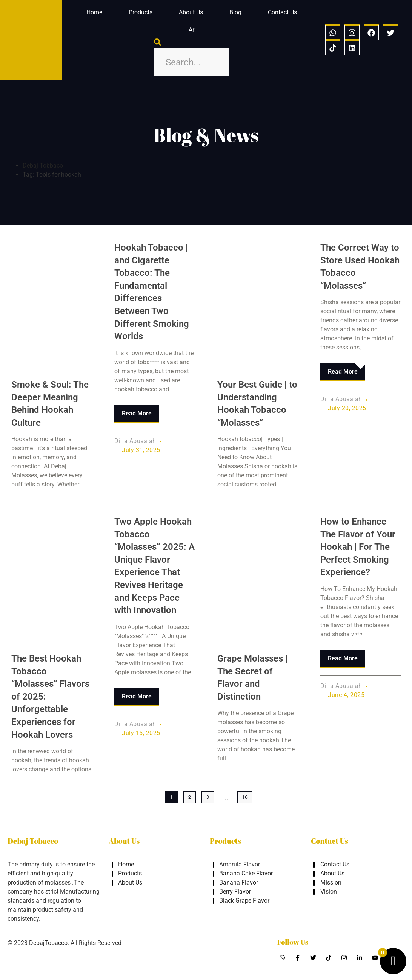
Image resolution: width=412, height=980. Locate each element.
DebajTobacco (48, 943)
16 (245, 797)
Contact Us (282, 12)
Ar (191, 30)
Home (94, 12)
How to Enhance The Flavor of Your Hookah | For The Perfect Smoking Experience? (358, 547)
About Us (191, 12)
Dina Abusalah (135, 441)
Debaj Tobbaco (43, 165)
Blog (235, 12)
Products (141, 12)
